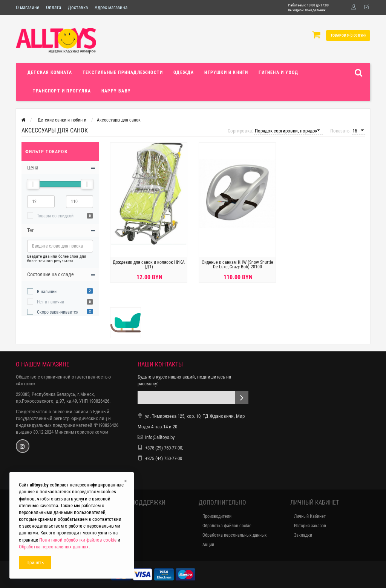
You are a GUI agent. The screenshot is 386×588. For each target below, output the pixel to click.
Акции (208, 545)
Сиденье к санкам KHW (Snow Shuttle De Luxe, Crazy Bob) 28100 (237, 265)
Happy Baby (116, 91)
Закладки (303, 535)
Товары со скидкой (55, 216)
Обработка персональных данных (234, 535)
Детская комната (50, 72)
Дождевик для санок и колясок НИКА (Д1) (149, 265)
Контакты (120, 516)
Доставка (78, 7)
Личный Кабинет (310, 516)
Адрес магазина (111, 7)
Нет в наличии (51, 302)
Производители (217, 516)
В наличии (47, 292)
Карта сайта (123, 526)
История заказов (310, 526)
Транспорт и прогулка (62, 91)
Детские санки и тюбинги (62, 120)
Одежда (184, 72)
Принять (35, 563)
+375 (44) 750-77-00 (164, 458)
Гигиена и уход (278, 72)
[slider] (33, 184)
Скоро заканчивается (58, 312)
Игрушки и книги (226, 72)
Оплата (54, 7)
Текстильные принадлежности (123, 72)
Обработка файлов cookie (227, 526)
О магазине (28, 7)
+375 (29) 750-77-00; (164, 448)
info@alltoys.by (160, 437)
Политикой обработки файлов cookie (78, 540)
